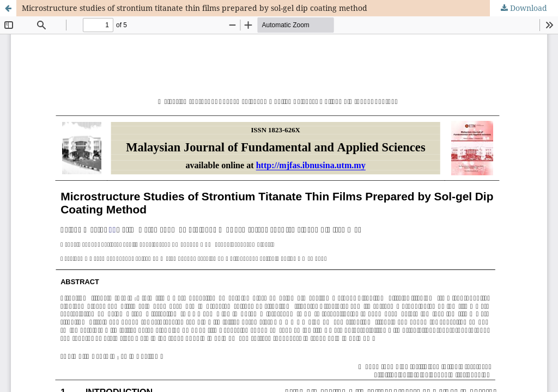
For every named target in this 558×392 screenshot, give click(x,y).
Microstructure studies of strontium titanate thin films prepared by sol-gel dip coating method (195, 8)
